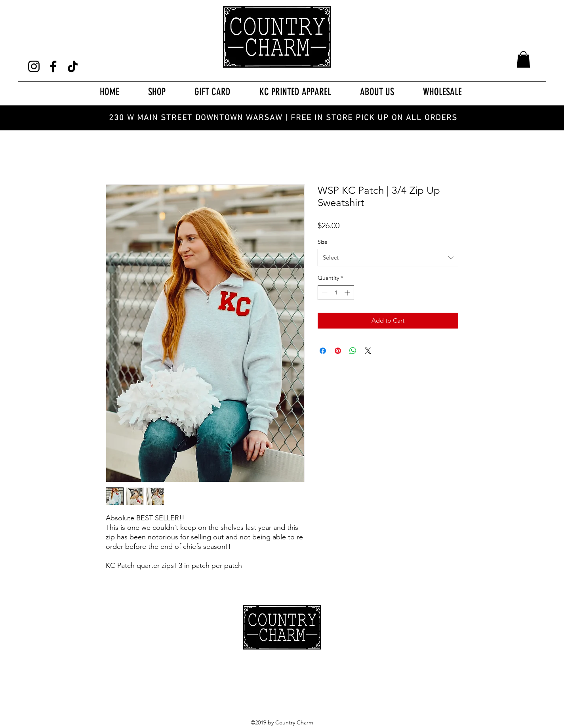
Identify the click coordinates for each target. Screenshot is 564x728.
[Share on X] (368, 351)
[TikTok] (73, 66)
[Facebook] (53, 66)
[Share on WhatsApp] (353, 351)
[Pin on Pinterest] (338, 351)
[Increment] (348, 293)
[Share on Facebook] (323, 351)
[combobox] (388, 258)
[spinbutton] (336, 293)
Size (323, 242)
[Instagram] (34, 66)
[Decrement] (324, 293)
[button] (523, 59)
